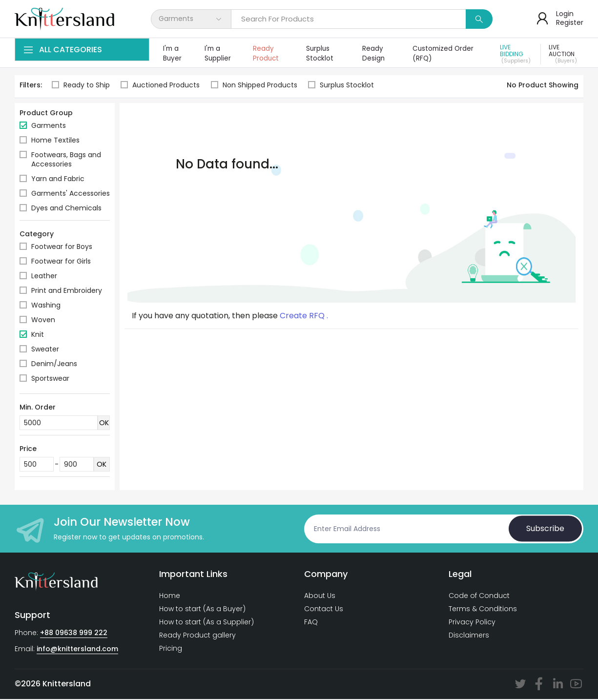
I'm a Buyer (173, 54)
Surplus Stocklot (320, 54)
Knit (38, 335)
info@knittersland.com (77, 650)
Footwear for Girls (61, 262)
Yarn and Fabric (58, 180)
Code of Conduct (479, 597)
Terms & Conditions (483, 610)
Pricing (171, 649)
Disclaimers (469, 636)
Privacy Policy (472, 623)
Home (170, 597)
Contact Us (324, 610)
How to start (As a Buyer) (202, 610)
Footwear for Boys (62, 247)
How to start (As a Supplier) (206, 623)
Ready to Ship (81, 86)
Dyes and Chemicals (66, 209)
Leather (44, 277)
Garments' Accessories (71, 194)
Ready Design (375, 54)
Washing (46, 306)
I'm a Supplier (218, 54)
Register (570, 22)
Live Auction (567, 55)
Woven (43, 321)
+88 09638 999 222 (74, 634)
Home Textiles (55, 141)
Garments (49, 126)
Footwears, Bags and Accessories (66, 160)
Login (565, 14)
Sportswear (50, 379)
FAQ (311, 623)
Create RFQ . (304, 317)
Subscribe (545, 529)
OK (104, 424)
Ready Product (267, 54)
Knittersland (67, 685)
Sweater (45, 350)
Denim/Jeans (54, 365)
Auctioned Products (161, 86)
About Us (320, 597)
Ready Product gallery (197, 636)
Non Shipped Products (255, 86)
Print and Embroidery (67, 291)
